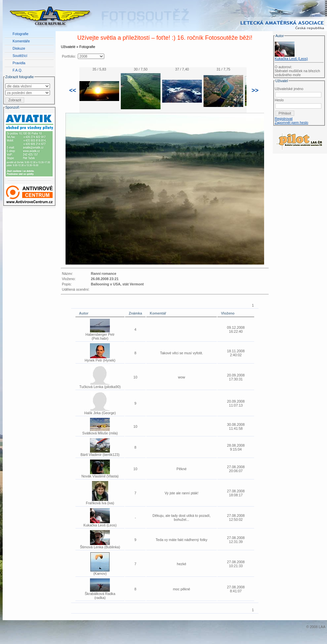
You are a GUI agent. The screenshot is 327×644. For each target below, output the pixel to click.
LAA (322, 627)
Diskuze (19, 48)
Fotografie (21, 34)
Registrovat (284, 119)
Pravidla (19, 63)
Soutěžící (20, 56)
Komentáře (21, 41)
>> (255, 90)
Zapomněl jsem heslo (291, 123)
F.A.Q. (18, 70)
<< (73, 90)
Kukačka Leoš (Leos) (291, 59)
